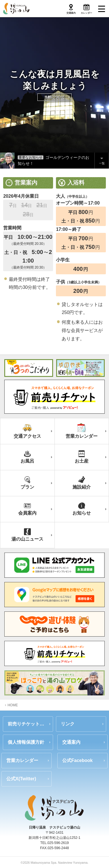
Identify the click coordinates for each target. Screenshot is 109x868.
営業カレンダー (22, 760)
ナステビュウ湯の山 (17, 9)
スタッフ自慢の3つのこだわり (29, 368)
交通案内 (71, 742)
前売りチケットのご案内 (30, 724)
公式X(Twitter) (21, 779)
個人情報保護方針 (26, 742)
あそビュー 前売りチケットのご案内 (54, 653)
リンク (68, 724)
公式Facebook (77, 760)
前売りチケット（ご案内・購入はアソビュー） (54, 397)
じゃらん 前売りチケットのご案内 (54, 624)
